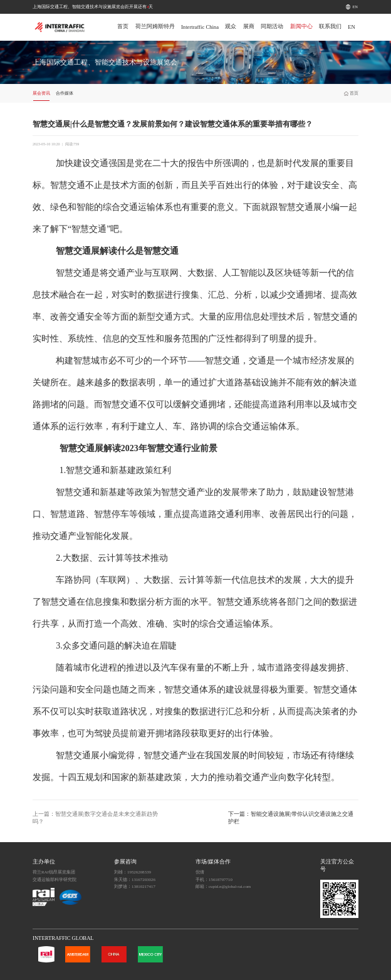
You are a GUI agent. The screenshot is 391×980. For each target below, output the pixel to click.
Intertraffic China (200, 27)
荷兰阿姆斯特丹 (155, 26)
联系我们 (330, 26)
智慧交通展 (300, 207)
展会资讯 (41, 93)
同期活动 (272, 26)
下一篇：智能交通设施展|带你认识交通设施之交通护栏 (291, 818)
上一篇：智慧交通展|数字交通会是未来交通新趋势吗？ (95, 818)
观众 (231, 26)
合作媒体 (65, 93)
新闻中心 (301, 26)
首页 (123, 26)
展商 (249, 26)
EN (355, 7)
